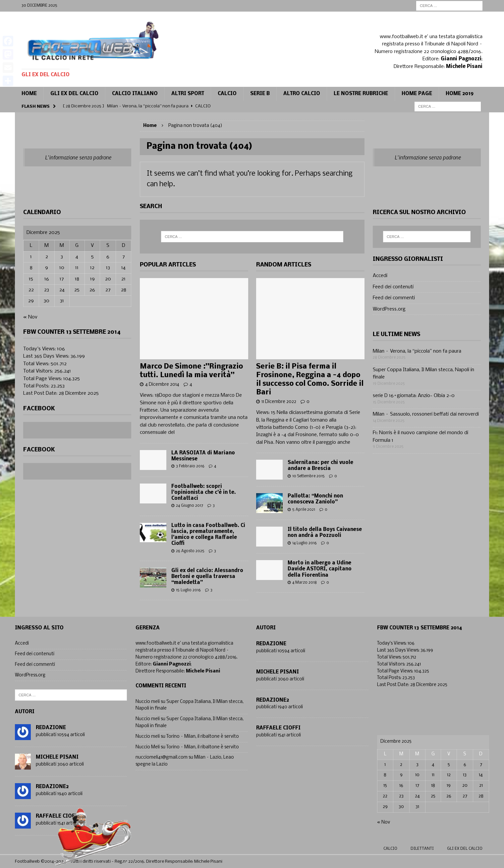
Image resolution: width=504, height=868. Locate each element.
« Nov (30, 317)
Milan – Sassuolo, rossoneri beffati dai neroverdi (426, 414)
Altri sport (188, 94)
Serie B (260, 94)
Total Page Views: (43, 379)
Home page (417, 94)
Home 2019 (460, 94)
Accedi (380, 276)
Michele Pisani (57, 757)
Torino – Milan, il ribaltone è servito (203, 737)
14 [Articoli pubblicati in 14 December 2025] (123, 268)
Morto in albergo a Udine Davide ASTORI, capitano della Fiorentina (320, 569)
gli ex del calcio (465, 849)
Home (29, 94)
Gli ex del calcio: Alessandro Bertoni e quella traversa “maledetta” (207, 577)
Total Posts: (37, 386)
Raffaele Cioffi (278, 728)
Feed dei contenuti (393, 287)
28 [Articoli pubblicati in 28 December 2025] (124, 290)
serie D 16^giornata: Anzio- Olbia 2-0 (414, 396)
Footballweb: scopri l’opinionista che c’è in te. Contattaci (204, 492)
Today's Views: (40, 349)
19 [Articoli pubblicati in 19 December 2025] (92, 279)
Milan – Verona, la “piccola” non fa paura (417, 351)
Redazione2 (52, 787)
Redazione (51, 728)
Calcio (390, 849)
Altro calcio (302, 94)
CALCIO (227, 94)
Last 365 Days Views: (47, 356)
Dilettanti (422, 849)
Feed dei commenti (394, 298)
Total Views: (37, 364)
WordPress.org (389, 309)
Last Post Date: (41, 393)
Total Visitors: (39, 371)
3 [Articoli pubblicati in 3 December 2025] (62, 257)
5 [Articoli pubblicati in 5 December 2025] (92, 257)
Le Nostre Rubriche (361, 94)
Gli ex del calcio (74, 94)
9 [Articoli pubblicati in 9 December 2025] (47, 268)
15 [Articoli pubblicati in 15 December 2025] (31, 279)
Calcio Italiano (135, 94)
